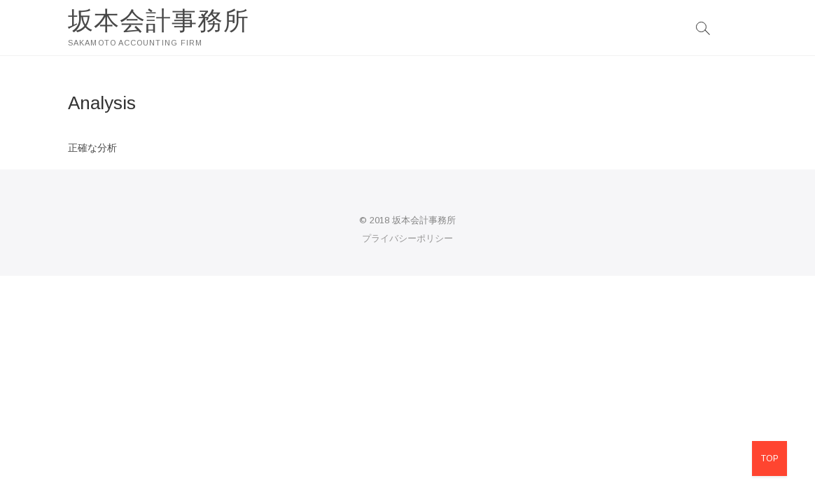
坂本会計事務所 (159, 21)
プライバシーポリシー (407, 238)
